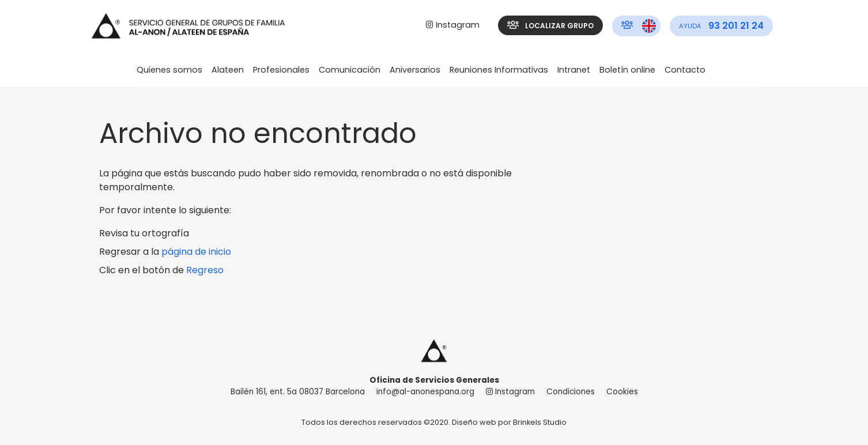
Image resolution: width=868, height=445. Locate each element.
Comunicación (350, 70)
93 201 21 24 (721, 26)
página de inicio (196, 252)
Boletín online (627, 70)
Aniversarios (415, 70)
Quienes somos (169, 70)
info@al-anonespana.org (425, 392)
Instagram (453, 25)
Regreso (205, 270)
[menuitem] (453, 26)
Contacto (685, 70)
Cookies (622, 392)
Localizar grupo (550, 25)
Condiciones (571, 392)
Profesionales (281, 70)
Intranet (574, 70)
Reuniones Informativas (499, 70)
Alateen (228, 70)
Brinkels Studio (540, 422)
